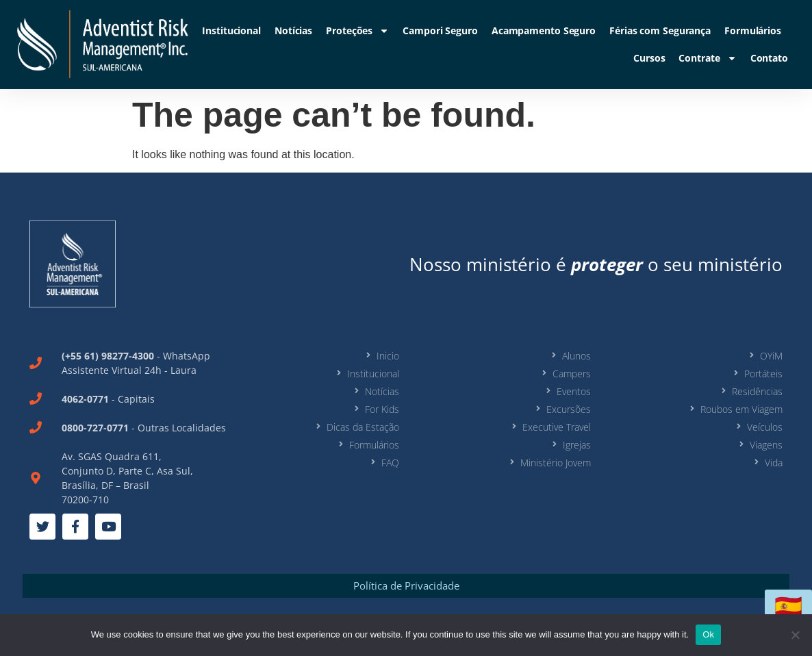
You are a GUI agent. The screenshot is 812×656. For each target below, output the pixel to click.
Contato (769, 58)
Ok (708, 634)
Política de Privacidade (406, 585)
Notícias (293, 30)
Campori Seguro (440, 30)
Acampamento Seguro (544, 30)
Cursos (649, 58)
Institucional (231, 30)
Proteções (357, 31)
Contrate (707, 58)
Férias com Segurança (660, 30)
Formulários (753, 30)
